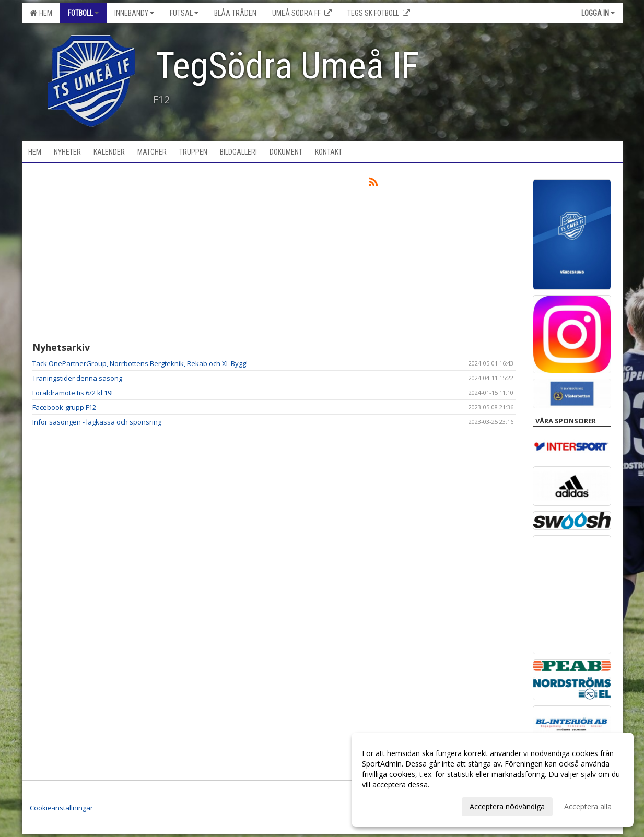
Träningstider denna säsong (77, 378)
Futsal (184, 13)
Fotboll (83, 13)
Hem (41, 13)
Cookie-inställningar (61, 808)
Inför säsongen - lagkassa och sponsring (97, 422)
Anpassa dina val (390, 805)
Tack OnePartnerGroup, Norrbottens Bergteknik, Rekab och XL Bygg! (140, 363)
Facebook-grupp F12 (64, 407)
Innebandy (134, 13)
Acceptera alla (588, 806)
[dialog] (493, 780)
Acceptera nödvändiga (507, 806)
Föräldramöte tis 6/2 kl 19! (73, 393)
